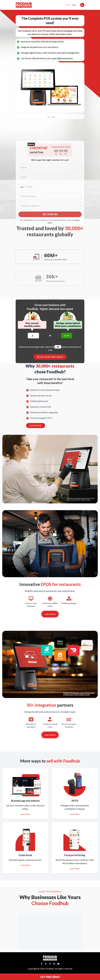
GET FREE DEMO (50, 977)
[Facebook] (42, 964)
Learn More (50, 614)
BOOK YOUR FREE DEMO (50, 357)
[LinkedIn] (54, 964)
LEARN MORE (36, 425)
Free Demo (71, 5)
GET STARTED (50, 253)
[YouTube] (58, 964)
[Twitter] (50, 964)
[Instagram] (46, 964)
